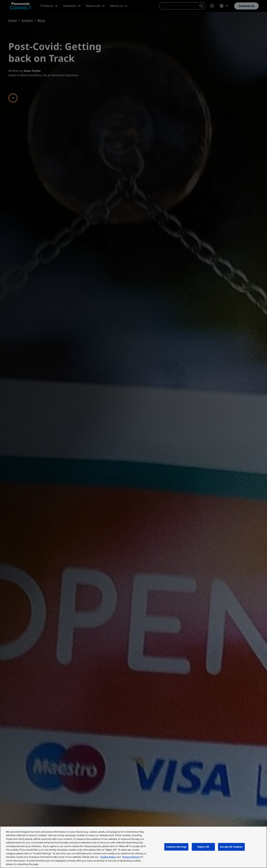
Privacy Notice (131, 857)
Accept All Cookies (231, 847)
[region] (133, 847)
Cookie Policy (108, 857)
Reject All (203, 847)
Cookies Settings (176, 847)
